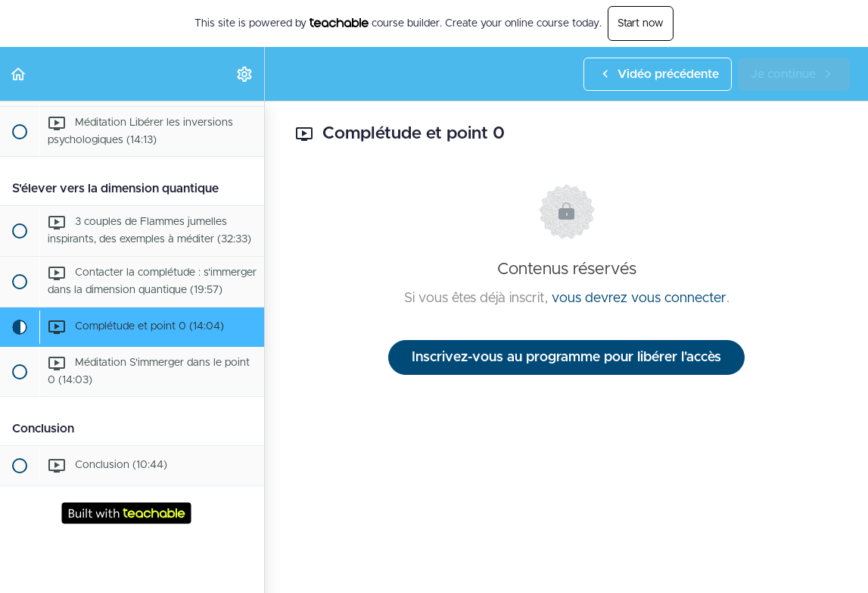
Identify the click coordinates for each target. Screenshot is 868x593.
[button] (19, 74)
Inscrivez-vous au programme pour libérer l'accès (566, 357)
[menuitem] (245, 74)
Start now (641, 23)
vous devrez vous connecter (639, 298)
